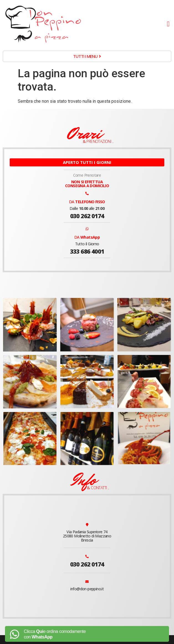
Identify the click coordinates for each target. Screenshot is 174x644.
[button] (168, 24)
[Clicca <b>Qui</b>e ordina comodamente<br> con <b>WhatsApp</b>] (14, 634)
